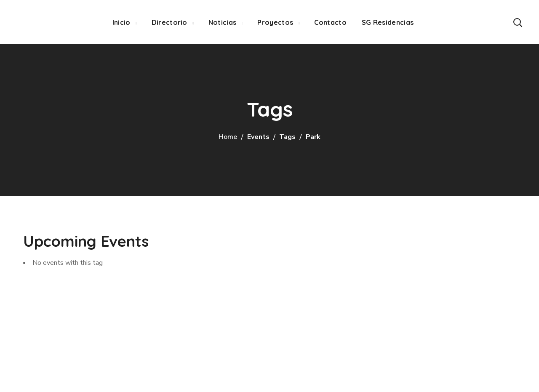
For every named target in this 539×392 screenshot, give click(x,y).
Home (228, 137)
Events (258, 137)
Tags (287, 137)
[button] (518, 22)
